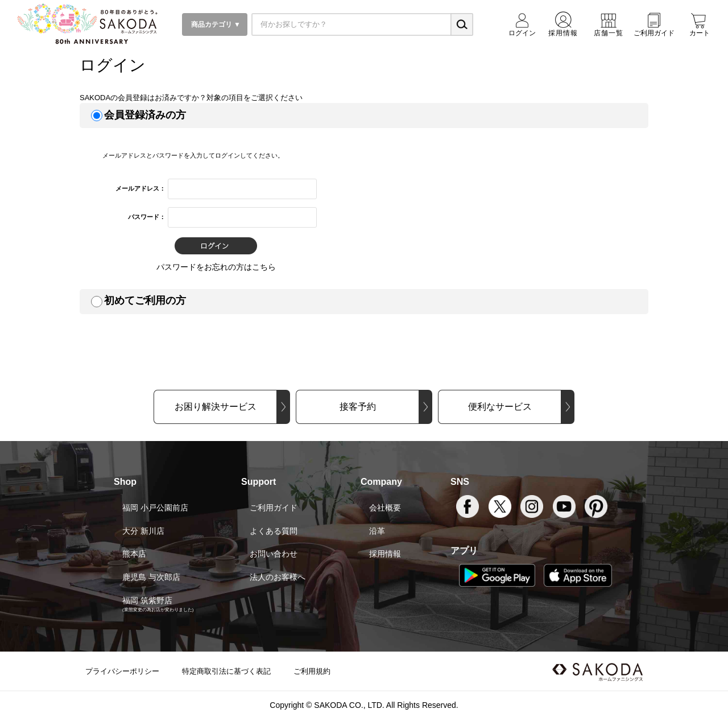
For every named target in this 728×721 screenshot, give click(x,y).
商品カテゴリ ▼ (215, 24)
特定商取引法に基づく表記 (226, 671)
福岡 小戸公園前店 (155, 508)
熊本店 (134, 554)
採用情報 (385, 554)
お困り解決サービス (216, 407)
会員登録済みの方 (145, 115)
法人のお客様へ (278, 577)
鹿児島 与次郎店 (151, 577)
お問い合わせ (274, 554)
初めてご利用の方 (145, 300)
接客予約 (358, 407)
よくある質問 (274, 531)
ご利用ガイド (274, 508)
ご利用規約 (312, 671)
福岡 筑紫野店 (147, 600)
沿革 (377, 531)
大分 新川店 (143, 531)
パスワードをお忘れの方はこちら (216, 267)
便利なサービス (500, 407)
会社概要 (385, 508)
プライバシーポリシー (122, 671)
